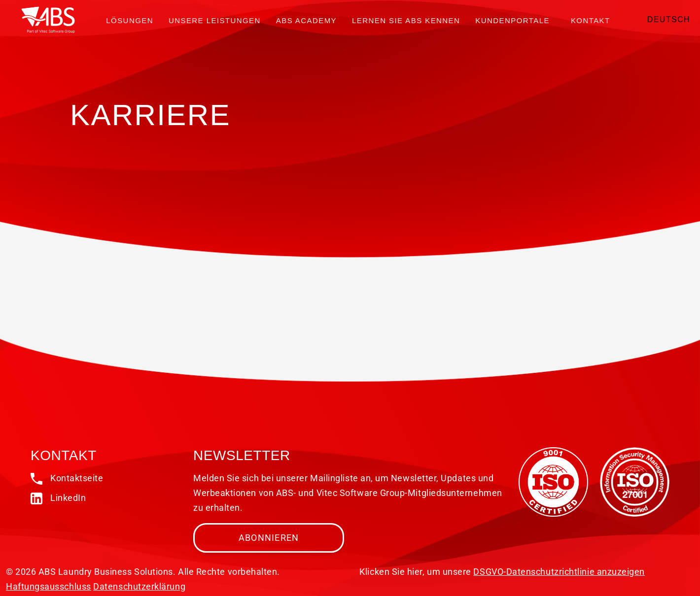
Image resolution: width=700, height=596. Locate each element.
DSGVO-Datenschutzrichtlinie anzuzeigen (559, 572)
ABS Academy (306, 20)
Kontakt (591, 20)
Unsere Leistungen (215, 20)
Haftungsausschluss (49, 586)
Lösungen (130, 20)
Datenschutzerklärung (139, 586)
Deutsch (669, 19)
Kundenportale (512, 20)
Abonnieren (269, 538)
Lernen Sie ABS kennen (406, 20)
